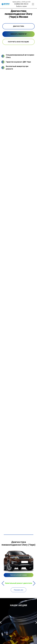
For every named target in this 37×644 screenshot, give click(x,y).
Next (34, 583)
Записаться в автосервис (19, 575)
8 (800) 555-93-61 (22, 4)
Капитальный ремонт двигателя (19, 583)
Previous (3, 583)
